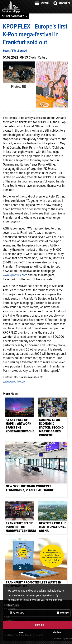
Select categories (13, 16)
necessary (17, 613)
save (21, 632)
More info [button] (14, 605)
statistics (63, 613)
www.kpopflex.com (15, 275)
